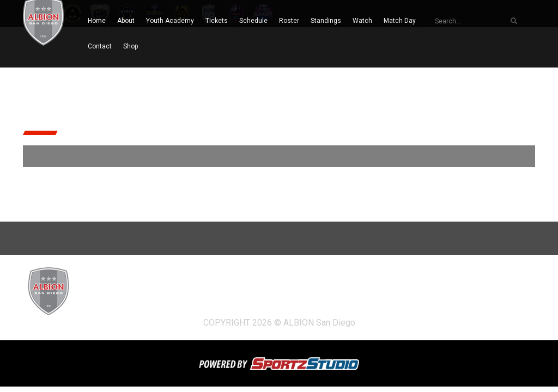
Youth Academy (170, 21)
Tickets (217, 21)
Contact (100, 46)
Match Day (400, 21)
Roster (289, 21)
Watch (362, 21)
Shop (131, 46)
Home (97, 21)
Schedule (253, 21)
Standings (326, 21)
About (126, 21)
